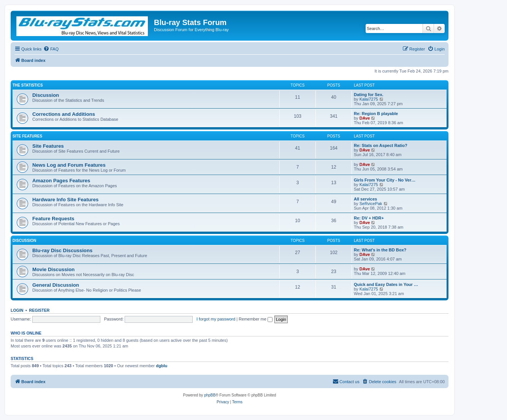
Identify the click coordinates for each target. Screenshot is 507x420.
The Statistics (28, 85)
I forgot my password (216, 319)
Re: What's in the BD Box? (380, 250)
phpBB (210, 395)
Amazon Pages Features (61, 181)
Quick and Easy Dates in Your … (386, 284)
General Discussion (56, 285)
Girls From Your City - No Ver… (385, 180)
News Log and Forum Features (69, 165)
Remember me (256, 319)
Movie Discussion (53, 269)
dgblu (162, 366)
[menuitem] (51, 49)
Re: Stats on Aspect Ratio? (381, 145)
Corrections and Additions (64, 114)
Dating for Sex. (369, 95)
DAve (365, 118)
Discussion (46, 95)
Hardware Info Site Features (65, 200)
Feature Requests (53, 219)
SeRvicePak (371, 204)
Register (40, 310)
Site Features (27, 136)
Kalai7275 (369, 99)
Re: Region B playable (376, 114)
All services (365, 199)
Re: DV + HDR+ (369, 218)
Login (17, 310)
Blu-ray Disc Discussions (62, 250)
